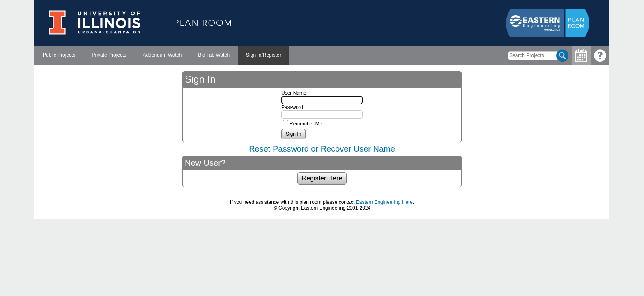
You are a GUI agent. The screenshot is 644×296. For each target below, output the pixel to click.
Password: (293, 107)
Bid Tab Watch (214, 55)
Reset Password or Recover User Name (322, 149)
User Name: (294, 93)
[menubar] (162, 55)
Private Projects (109, 55)
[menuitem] (59, 55)
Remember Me (306, 124)
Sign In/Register (263, 55)
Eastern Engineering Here (384, 202)
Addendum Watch (162, 55)
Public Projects (59, 55)
